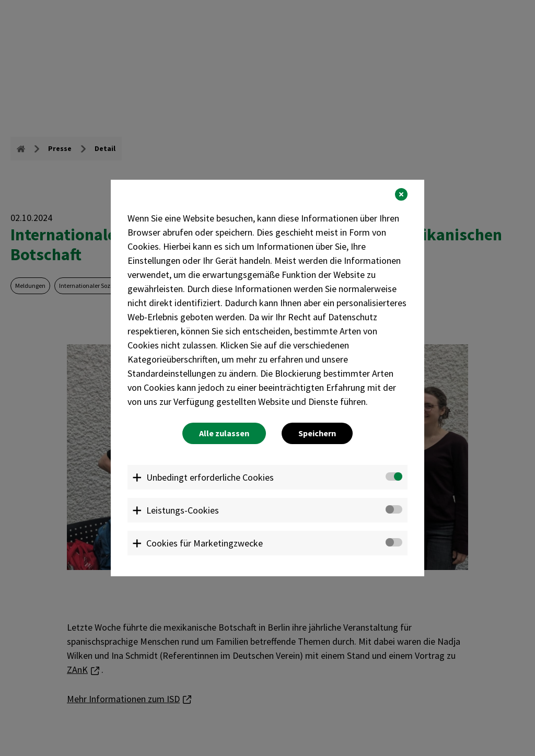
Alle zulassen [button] (224, 433)
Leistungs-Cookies (183, 510)
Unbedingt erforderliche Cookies (210, 477)
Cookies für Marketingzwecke (205, 543)
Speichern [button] (317, 433)
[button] (401, 194)
